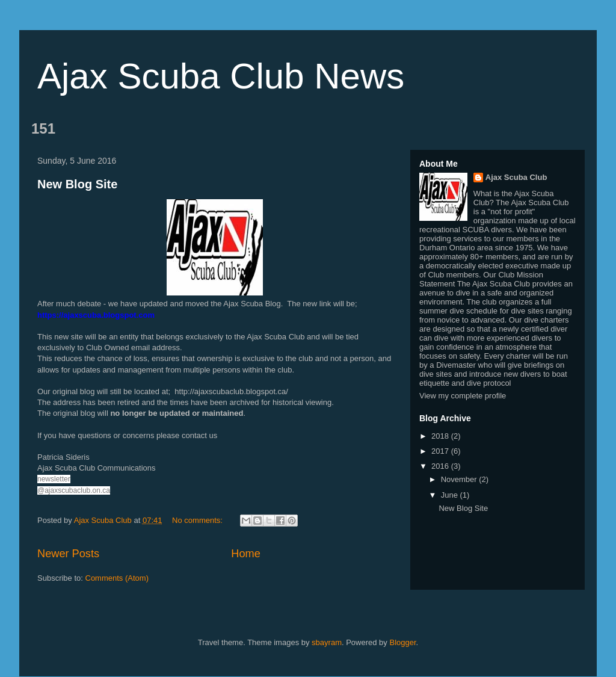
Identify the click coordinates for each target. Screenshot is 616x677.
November (460, 479)
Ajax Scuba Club (516, 177)
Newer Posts (68, 554)
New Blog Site (77, 184)
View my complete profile (463, 396)
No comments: (198, 520)
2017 (441, 451)
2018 (441, 436)
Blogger (402, 642)
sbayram (327, 642)
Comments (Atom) (117, 578)
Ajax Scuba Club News (221, 76)
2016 (441, 466)
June (451, 495)
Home (246, 554)
